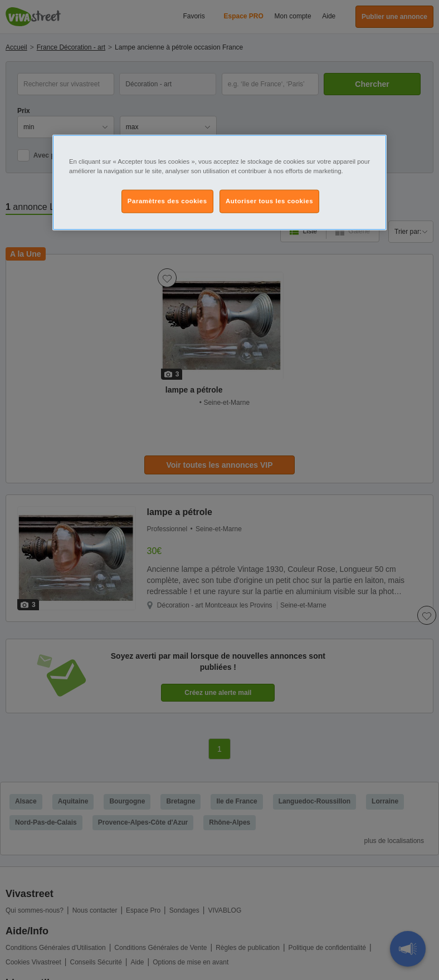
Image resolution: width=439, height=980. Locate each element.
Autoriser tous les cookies (269, 201)
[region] (219, 183)
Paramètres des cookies (167, 201)
